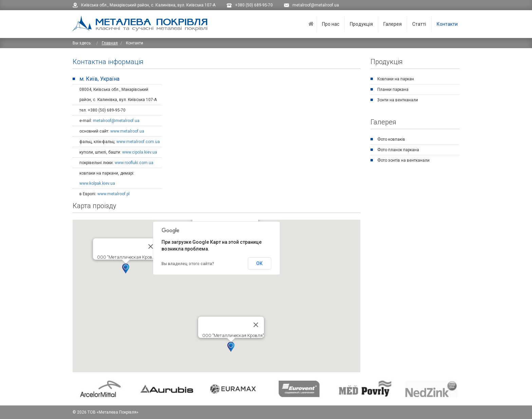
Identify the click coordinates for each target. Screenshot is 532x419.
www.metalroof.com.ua (138, 142)
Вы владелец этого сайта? (188, 264)
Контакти (447, 24)
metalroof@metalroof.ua (116, 121)
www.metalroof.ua (127, 131)
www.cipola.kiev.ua (140, 152)
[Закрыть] (151, 246)
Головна (311, 24)
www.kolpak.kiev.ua (97, 183)
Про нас (331, 24)
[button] (126, 268)
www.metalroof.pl (113, 194)
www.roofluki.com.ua (134, 163)
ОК (259, 263)
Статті (419, 24)
